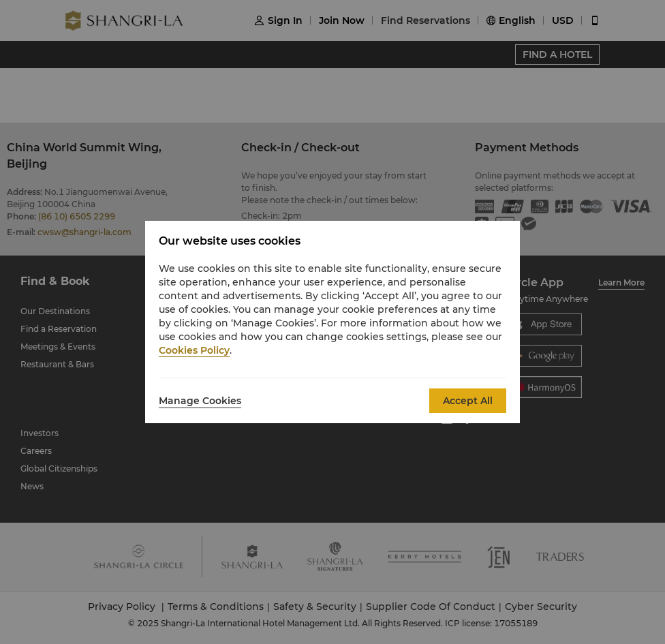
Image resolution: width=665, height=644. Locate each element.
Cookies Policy (194, 350)
